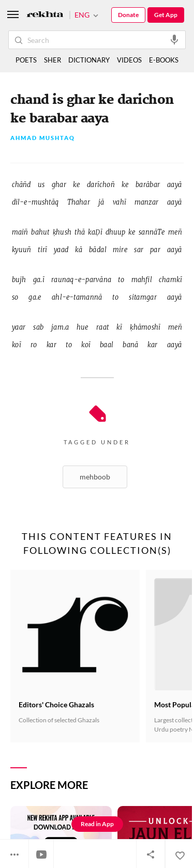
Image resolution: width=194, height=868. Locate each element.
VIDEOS (129, 60)
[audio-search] (174, 39)
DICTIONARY (89, 60)
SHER (53, 60)
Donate (128, 15)
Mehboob (95, 477)
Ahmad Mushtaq (43, 138)
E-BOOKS (164, 60)
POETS (26, 60)
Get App (166, 15)
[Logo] (45, 15)
